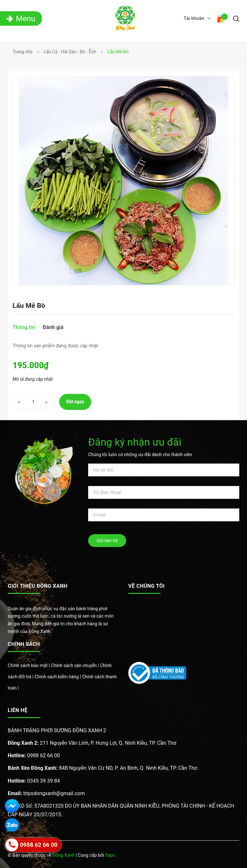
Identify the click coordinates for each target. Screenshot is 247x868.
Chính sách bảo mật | (29, 665)
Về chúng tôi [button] (146, 586)
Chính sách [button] (24, 644)
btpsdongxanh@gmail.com (46, 793)
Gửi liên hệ (107, 541)
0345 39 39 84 (34, 781)
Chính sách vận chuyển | (75, 665)
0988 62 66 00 (34, 755)
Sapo (110, 855)
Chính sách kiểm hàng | (59, 677)
